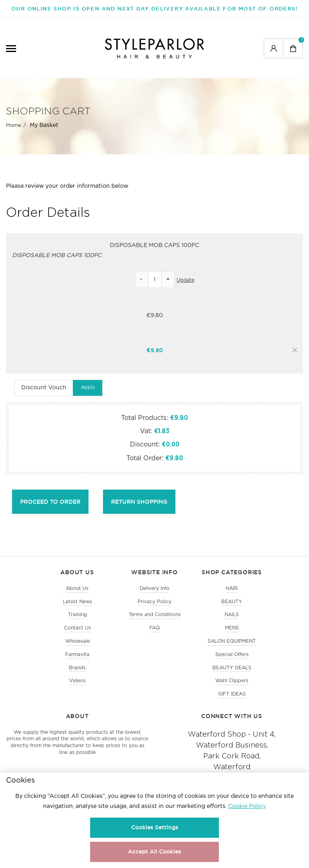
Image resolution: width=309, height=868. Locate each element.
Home (14, 126)
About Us (77, 589)
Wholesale (77, 641)
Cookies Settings (155, 827)
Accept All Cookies (154, 851)
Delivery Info (154, 589)
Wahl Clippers (232, 681)
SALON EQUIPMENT (232, 641)
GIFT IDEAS (232, 694)
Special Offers (232, 655)
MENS (232, 628)
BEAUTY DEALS (232, 668)
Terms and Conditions (155, 615)
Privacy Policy (154, 602)
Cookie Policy (247, 806)
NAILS (232, 615)
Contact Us (77, 628)
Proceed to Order (50, 502)
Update (185, 280)
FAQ (154, 628)
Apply (88, 387)
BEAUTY (232, 602)
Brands (77, 668)
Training (77, 615)
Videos (77, 681)
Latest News (77, 602)
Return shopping (139, 502)
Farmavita (77, 655)
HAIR (232, 589)
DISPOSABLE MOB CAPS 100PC (154, 245)
